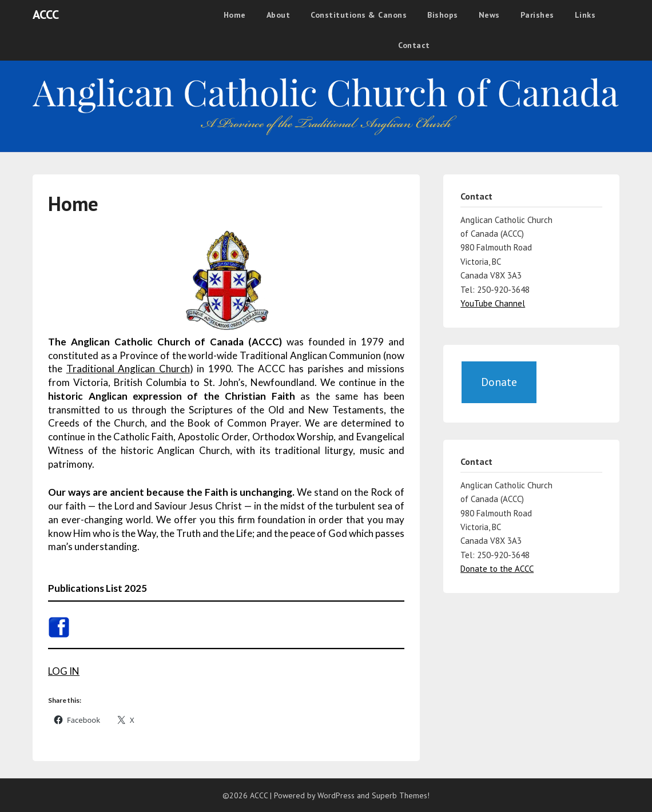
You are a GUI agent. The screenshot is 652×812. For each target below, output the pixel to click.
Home (235, 15)
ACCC (46, 14)
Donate (499, 382)
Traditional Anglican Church (128, 369)
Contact (414, 45)
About (279, 15)
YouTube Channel (493, 303)
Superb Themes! (401, 795)
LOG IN (64, 671)
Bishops (443, 15)
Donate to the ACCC (497, 569)
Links (585, 15)
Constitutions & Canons (359, 15)
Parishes (537, 15)
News (489, 15)
